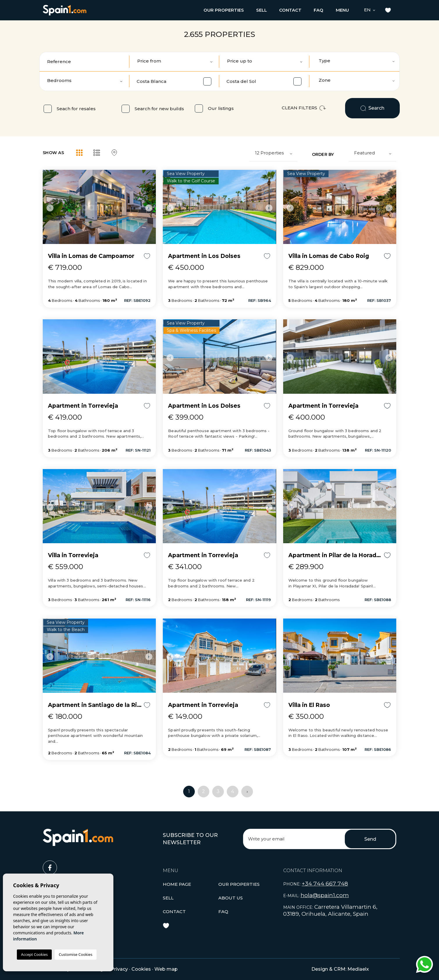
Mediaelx (358, 969)
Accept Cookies (34, 954)
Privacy (119, 969)
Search (372, 108)
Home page (177, 884)
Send (370, 839)
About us (231, 898)
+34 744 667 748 (325, 884)
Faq (318, 10)
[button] (224, 10)
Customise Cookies (75, 954)
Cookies (141, 969)
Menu (342, 10)
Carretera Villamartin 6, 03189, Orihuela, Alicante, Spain (330, 910)
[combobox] (355, 62)
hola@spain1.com (325, 895)
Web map (166, 969)
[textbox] (357, 61)
